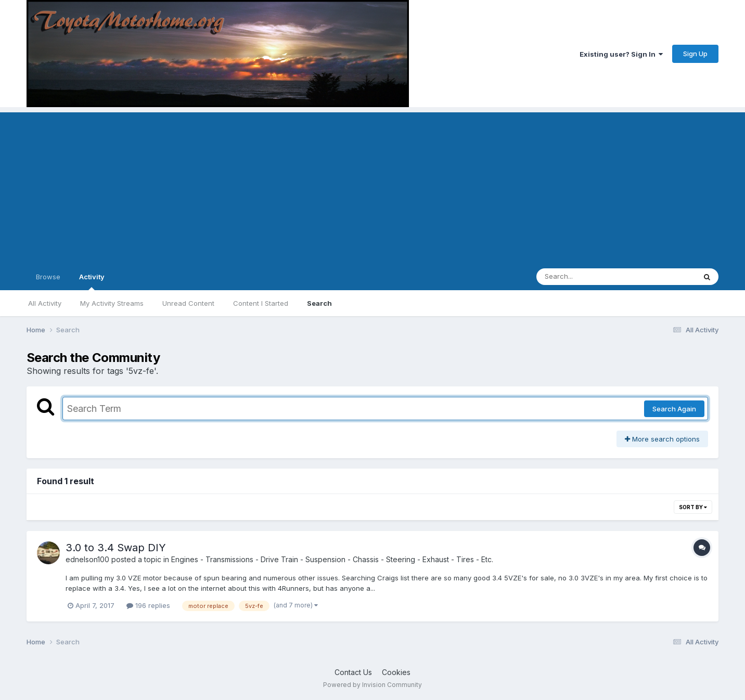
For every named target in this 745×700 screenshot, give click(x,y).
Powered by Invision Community (372, 685)
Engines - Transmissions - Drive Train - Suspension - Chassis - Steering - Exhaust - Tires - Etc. (332, 559)
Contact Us (353, 672)
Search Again (674, 409)
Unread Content (188, 303)
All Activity (45, 303)
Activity (92, 281)
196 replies (148, 605)
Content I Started (261, 303)
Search (319, 303)
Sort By (693, 507)
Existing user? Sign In (621, 54)
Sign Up (695, 54)
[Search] (588, 277)
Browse (48, 277)
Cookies (396, 672)
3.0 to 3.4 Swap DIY (116, 548)
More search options (662, 439)
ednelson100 (87, 559)
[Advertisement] (372, 185)
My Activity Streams (112, 303)
